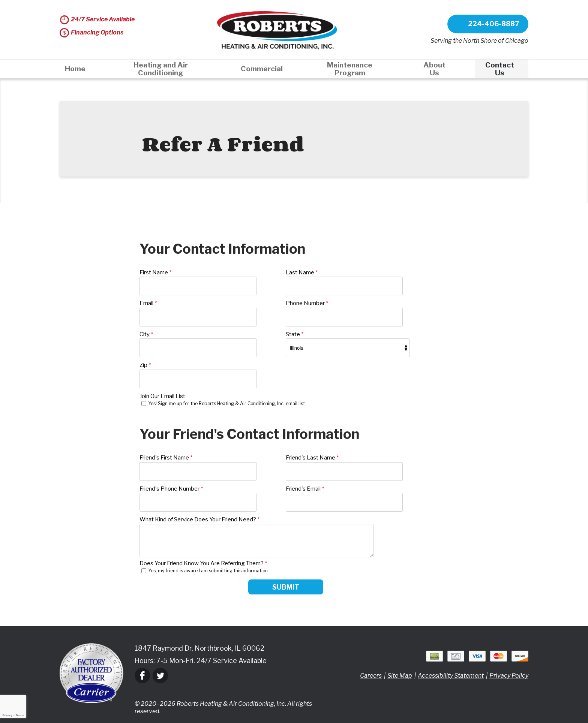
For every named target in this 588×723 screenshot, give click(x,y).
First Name (155, 272)
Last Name (302, 272)
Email (148, 303)
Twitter (160, 676)
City (146, 334)
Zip (145, 365)
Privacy (7, 715)
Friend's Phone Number (171, 489)
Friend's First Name (166, 458)
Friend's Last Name (312, 458)
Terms (20, 715)
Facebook (142, 676)
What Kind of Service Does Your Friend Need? (199, 519)
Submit (286, 587)
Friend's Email (305, 489)
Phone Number (307, 303)
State (295, 334)
